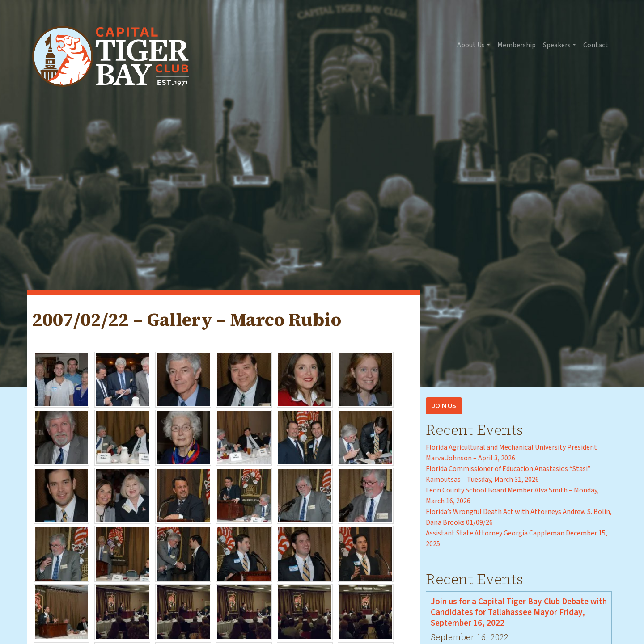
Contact (596, 45)
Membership (517, 45)
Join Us (444, 406)
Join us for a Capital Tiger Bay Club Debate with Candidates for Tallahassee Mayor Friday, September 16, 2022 (519, 612)
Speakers (557, 45)
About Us (471, 45)
